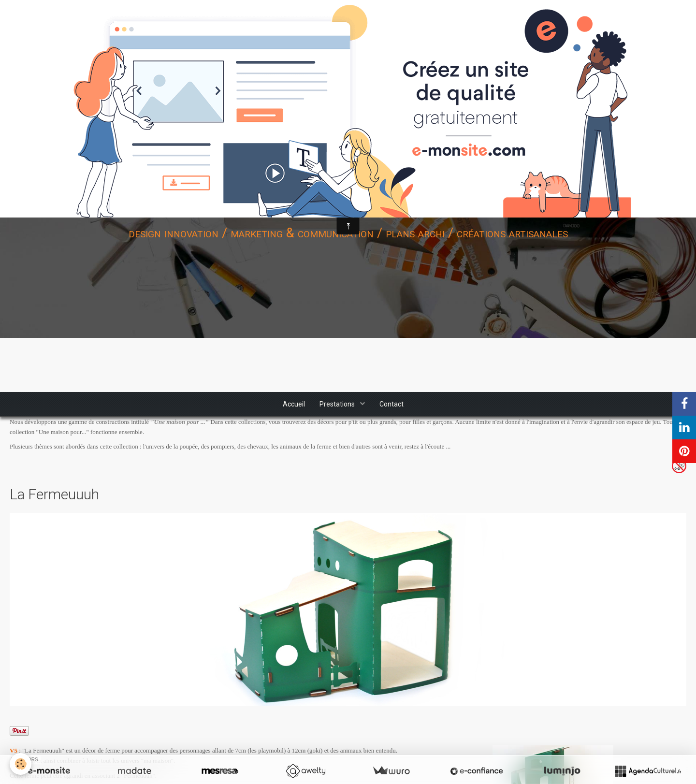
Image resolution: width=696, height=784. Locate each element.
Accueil (294, 404)
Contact (391, 404)
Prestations (338, 404)
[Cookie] (21, 764)
